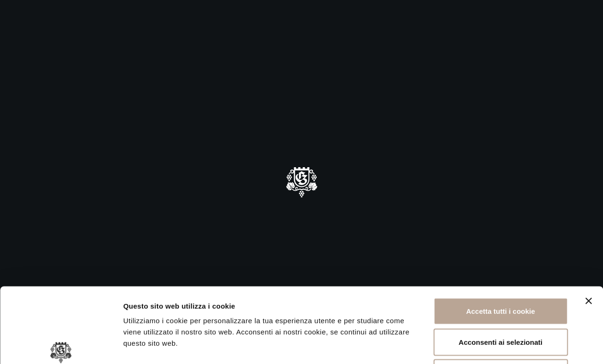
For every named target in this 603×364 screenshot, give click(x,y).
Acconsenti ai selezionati (501, 272)
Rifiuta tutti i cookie (500, 302)
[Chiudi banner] (588, 231)
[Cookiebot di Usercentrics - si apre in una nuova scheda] (61, 346)
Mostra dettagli (499, 345)
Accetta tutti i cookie (501, 241)
